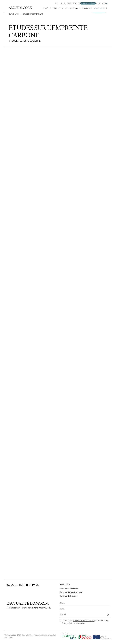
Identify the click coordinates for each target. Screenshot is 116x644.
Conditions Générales (69, 588)
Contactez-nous (88, 3)
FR (106, 3)
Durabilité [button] (99, 8)
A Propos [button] (76, 3)
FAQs (69, 3)
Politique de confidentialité (84, 621)
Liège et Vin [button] (58, 8)
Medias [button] (63, 3)
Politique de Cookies (69, 596)
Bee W (57, 3)
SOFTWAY (8, 637)
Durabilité (14, 14)
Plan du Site (65, 584)
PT (100, 3)
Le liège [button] (47, 8)
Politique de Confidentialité (71, 592)
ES (103, 3)
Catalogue (86, 8)
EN (97, 3)
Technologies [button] (72, 8)
